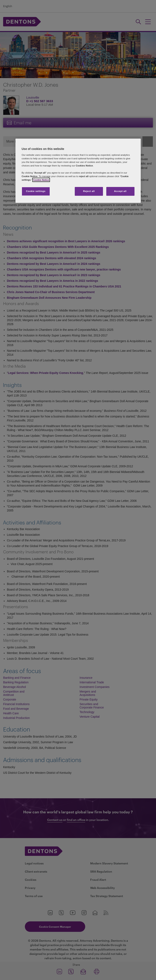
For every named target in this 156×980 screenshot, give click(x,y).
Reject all (89, 191)
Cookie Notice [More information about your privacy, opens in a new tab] (41, 180)
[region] (78, 171)
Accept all (120, 191)
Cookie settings (36, 191)
